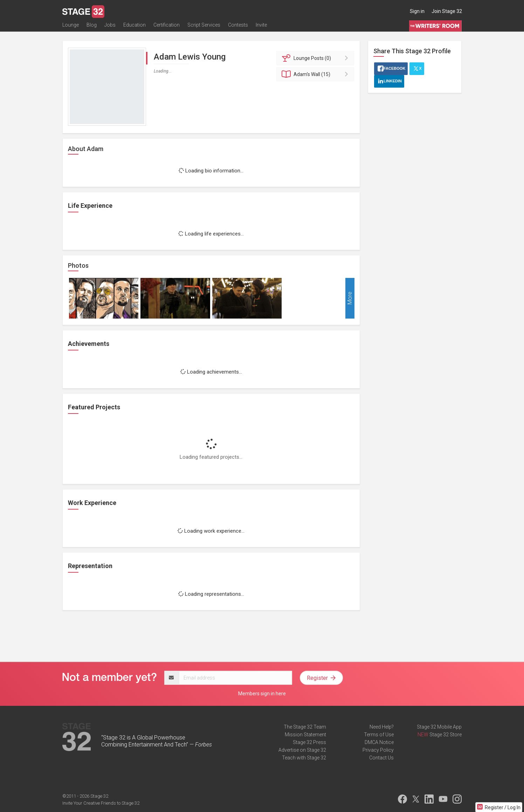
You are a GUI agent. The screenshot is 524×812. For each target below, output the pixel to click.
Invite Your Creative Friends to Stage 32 (101, 803)
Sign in (417, 11)
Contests (238, 27)
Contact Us (381, 758)
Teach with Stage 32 (304, 758)
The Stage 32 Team (305, 727)
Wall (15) (316, 74)
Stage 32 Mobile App (439, 727)
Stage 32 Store (446, 735)
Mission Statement (305, 735)
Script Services (204, 27)
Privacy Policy (378, 750)
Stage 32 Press (309, 742)
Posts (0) (316, 58)
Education (135, 27)
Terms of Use (379, 735)
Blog (92, 27)
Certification (167, 27)
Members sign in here (262, 694)
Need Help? (382, 727)
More (350, 298)
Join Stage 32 (447, 11)
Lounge (71, 27)
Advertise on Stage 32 (302, 750)
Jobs (110, 27)
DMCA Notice (379, 742)
